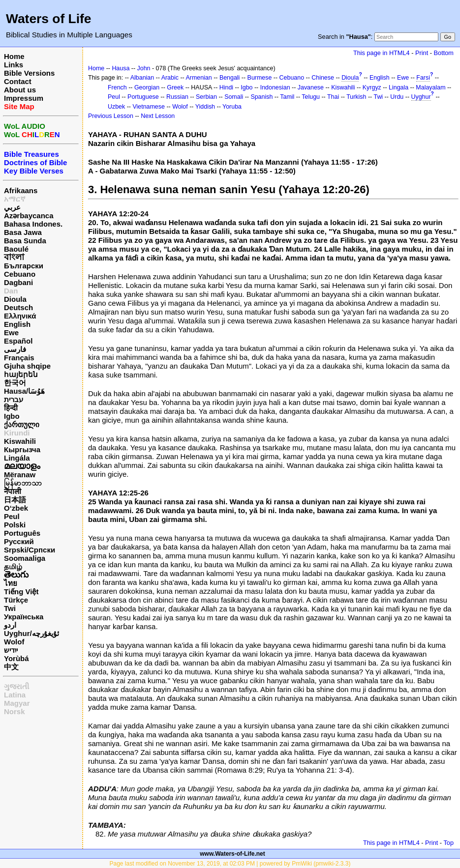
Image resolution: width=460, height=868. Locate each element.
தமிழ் (13, 566)
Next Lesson (158, 116)
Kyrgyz (372, 87)
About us (20, 90)
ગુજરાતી (16, 686)
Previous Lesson (111, 116)
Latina (15, 695)
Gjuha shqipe (27, 366)
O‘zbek (16, 508)
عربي (12, 207)
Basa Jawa (23, 232)
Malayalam (430, 87)
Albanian (142, 78)
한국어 (15, 383)
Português (22, 533)
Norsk (15, 711)
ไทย (11, 583)
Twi (10, 608)
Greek (175, 87)
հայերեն (21, 374)
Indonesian (275, 87)
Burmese (260, 78)
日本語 (15, 500)
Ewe (11, 333)
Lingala (399, 87)
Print (422, 53)
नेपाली (13, 491)
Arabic (170, 78)
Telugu (311, 97)
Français (19, 358)
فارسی (15, 349)
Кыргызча (22, 449)
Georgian (147, 87)
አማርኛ (15, 199)
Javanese (311, 87)
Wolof (14, 642)
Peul (12, 516)
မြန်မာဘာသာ (23, 483)
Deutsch (18, 307)
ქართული (22, 424)
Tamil (287, 97)
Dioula (15, 299)
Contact (18, 81)
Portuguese (143, 97)
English (17, 324)
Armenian (199, 78)
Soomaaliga (25, 558)
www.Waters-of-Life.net (232, 854)
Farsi (423, 78)
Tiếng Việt (21, 592)
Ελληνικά (20, 316)
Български (24, 266)
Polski (15, 525)
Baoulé (16, 249)
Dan (11, 291)
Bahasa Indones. (33, 224)
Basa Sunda (25, 241)
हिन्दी (11, 408)
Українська (24, 617)
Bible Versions (29, 73)
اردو (10, 625)
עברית (14, 399)
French (117, 87)
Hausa (121, 68)
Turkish (356, 97)
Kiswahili (20, 441)
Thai (333, 97)
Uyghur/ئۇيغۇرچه (31, 633)
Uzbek (116, 107)
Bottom (444, 53)
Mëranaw (20, 475)
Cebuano (20, 274)
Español (18, 341)
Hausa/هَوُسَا (24, 391)
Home (14, 56)
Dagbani (18, 282)
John (144, 68)
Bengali (230, 78)
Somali (234, 97)
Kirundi (17, 433)
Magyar (17, 703)
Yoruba (232, 107)
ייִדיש (11, 650)
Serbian (206, 97)
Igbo (12, 416)
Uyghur (421, 97)
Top (448, 843)
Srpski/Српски (30, 550)
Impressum (24, 98)
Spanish (261, 97)
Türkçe (16, 600)
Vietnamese (148, 107)
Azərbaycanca (29, 216)
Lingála (17, 458)
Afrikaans (21, 190)
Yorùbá (16, 658)
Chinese (323, 78)
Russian (177, 97)
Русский (19, 541)
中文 (11, 667)
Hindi (226, 87)
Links (14, 65)
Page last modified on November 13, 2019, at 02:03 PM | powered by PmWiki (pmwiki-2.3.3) (230, 864)
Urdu (397, 97)
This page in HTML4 (382, 53)
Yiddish (205, 107)
